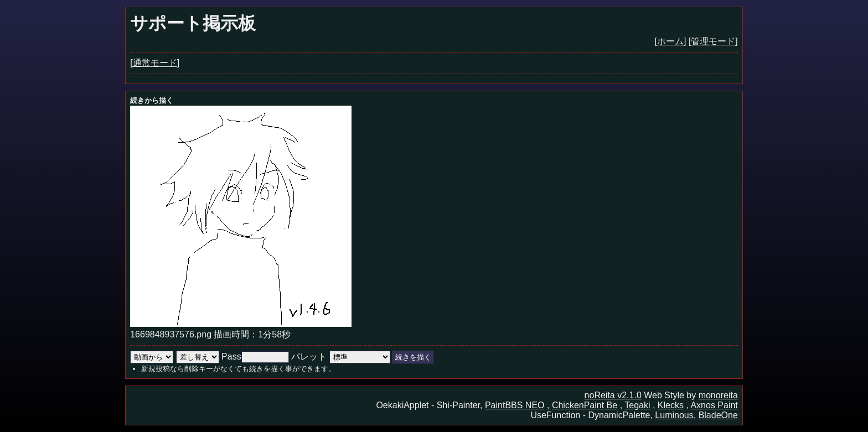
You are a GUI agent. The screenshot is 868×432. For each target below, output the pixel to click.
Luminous (674, 415)
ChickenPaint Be (585, 405)
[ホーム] (671, 41)
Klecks (671, 405)
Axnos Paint (714, 405)
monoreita (718, 395)
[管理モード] (713, 41)
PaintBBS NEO (515, 405)
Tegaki (637, 405)
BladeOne (718, 415)
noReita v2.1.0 (613, 395)
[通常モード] (155, 63)
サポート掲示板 (193, 23)
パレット (309, 356)
